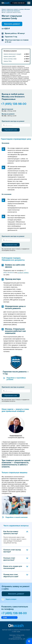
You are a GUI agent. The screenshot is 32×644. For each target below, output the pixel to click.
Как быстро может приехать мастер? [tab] (16, 533)
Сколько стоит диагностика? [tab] (16, 559)
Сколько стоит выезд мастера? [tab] (16, 551)
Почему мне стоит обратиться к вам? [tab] (16, 576)
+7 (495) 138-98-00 (18, 3)
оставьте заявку (23, 273)
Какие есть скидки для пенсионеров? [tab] (16, 567)
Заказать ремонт (12, 24)
